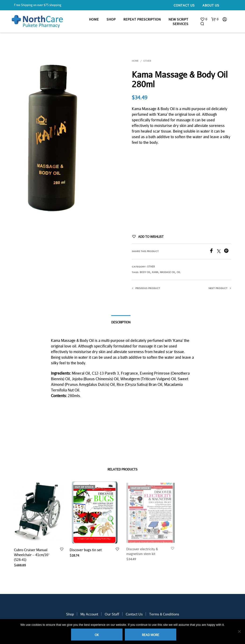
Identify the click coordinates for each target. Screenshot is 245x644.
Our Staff (112, 614)
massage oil (168, 272)
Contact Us (184, 5)
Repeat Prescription (142, 19)
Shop (111, 19)
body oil (145, 272)
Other (147, 61)
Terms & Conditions (164, 614)
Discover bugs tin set (86, 548)
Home (94, 19)
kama (155, 272)
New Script (178, 19)
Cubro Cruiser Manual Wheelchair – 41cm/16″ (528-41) (32, 555)
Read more (151, 635)
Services (181, 24)
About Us (211, 5)
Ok (97, 635)
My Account (89, 614)
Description (121, 322)
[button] (204, 19)
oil (179, 272)
